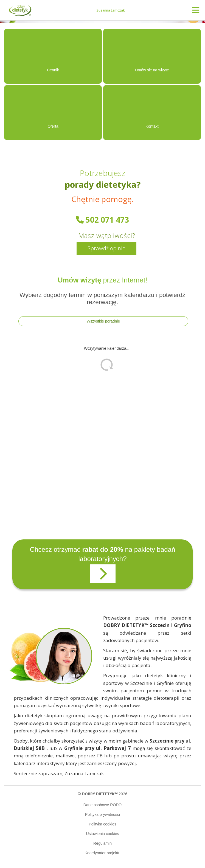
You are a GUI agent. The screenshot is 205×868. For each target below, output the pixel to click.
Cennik (53, 70)
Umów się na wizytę (152, 70)
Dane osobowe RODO (103, 805)
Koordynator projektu (103, 853)
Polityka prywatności (103, 814)
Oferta (53, 126)
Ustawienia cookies (103, 834)
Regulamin (103, 843)
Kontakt (152, 126)
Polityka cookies (102, 824)
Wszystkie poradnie (103, 321)
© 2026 (103, 794)
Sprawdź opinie (106, 248)
